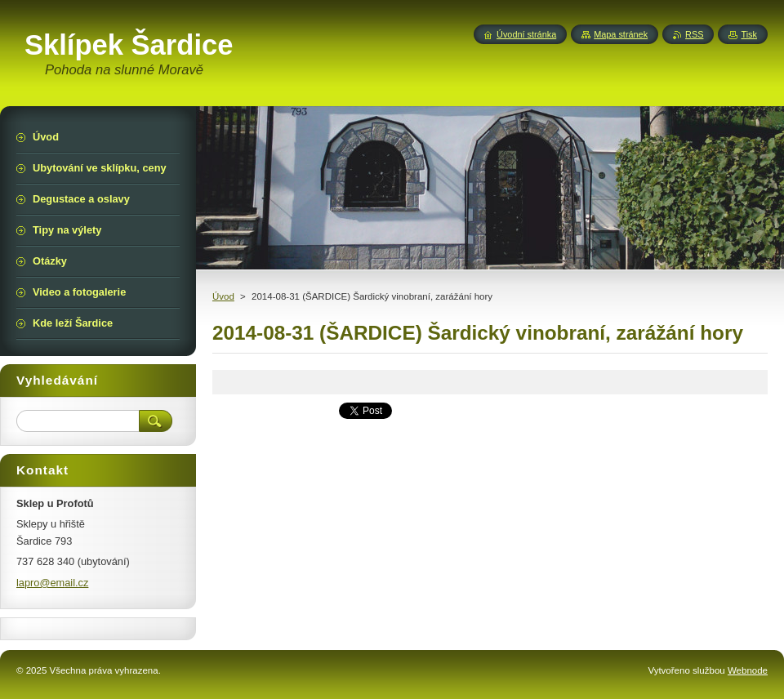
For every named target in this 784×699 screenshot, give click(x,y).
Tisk (749, 34)
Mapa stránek (621, 34)
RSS (694, 34)
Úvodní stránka (526, 34)
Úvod (223, 296)
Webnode (748, 670)
